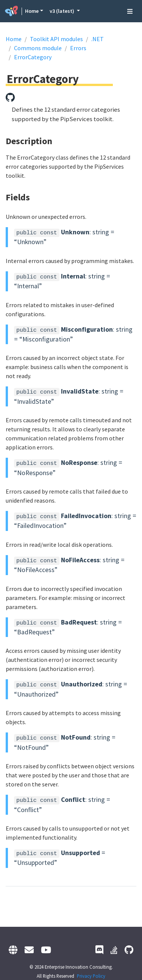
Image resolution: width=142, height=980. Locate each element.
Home (32, 11)
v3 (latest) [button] (62, 11)
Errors (78, 48)
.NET (98, 39)
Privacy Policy (91, 976)
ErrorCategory (33, 57)
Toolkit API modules (56, 39)
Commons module (38, 48)
